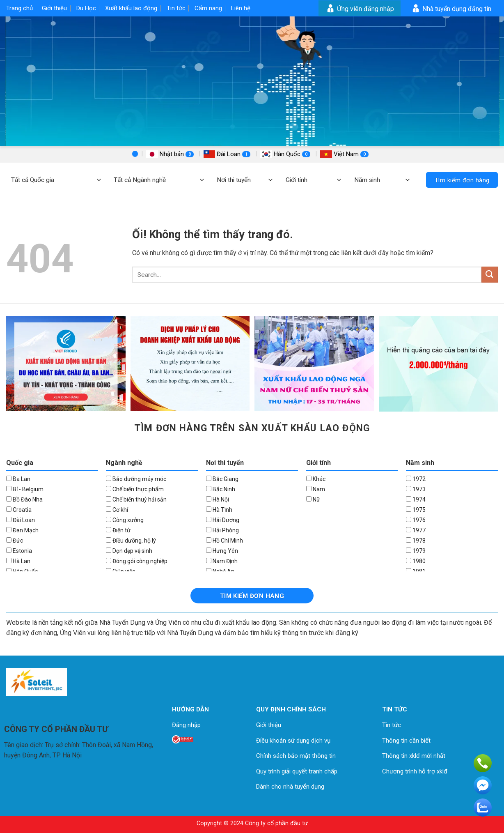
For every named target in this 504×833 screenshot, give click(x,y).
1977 (416, 530)
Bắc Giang (222, 479)
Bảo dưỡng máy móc (136, 479)
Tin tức (176, 8)
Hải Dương (223, 520)
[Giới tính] (313, 180)
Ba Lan (18, 479)
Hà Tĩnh (219, 510)
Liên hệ (241, 8)
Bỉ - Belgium (25, 489)
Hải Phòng (222, 530)
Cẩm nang (208, 8)
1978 (416, 541)
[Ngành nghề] (159, 180)
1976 (416, 520)
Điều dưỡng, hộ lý (131, 541)
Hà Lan (18, 561)
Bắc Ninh (221, 489)
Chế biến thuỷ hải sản (136, 499)
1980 (416, 561)
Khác (316, 479)
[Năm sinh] (381, 180)
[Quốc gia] (56, 180)
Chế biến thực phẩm (135, 489)
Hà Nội (218, 499)
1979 (416, 551)
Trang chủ (19, 8)
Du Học (86, 8)
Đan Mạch (22, 530)
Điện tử (118, 530)
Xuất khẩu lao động (131, 8)
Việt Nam (344, 154)
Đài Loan (228, 154)
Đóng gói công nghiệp (137, 561)
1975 (416, 510)
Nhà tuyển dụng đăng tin (451, 9)
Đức (15, 541)
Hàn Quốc (286, 154)
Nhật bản (171, 154)
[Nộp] (490, 275)
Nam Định (222, 561)
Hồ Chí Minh (225, 541)
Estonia (19, 551)
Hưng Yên (222, 551)
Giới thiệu (54, 8)
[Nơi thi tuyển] (244, 180)
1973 (416, 489)
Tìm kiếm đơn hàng (462, 180)
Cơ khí (117, 510)
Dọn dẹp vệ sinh (129, 551)
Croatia (19, 510)
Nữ (313, 499)
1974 (416, 499)
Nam (316, 489)
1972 (416, 479)
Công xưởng (125, 520)
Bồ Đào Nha (24, 499)
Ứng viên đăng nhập (360, 9)
